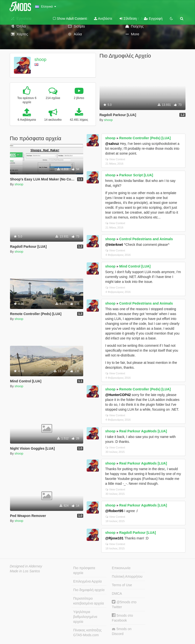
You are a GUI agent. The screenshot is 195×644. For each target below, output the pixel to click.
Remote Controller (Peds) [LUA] (145, 138)
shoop (40, 59)
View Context (115, 159)
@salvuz (112, 144)
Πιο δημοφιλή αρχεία (89, 590)
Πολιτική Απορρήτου (127, 576)
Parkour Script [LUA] (136, 175)
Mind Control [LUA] (135, 266)
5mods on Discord (122, 631)
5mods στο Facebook (122, 618)
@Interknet (114, 245)
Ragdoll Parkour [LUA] (138, 533)
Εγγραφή (153, 19)
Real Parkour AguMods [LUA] (143, 431)
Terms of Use (122, 585)
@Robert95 (114, 511)
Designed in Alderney (26, 566)
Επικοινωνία (121, 568)
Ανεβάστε (103, 19)
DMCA (117, 594)
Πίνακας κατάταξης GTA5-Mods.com (87, 633)
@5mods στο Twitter (124, 604)
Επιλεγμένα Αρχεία (87, 581)
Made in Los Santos (25, 571)
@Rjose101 (114, 538)
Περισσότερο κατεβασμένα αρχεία (89, 601)
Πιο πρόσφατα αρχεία (84, 570)
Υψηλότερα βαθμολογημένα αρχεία (85, 617)
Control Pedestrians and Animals (146, 239)
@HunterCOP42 (118, 395)
